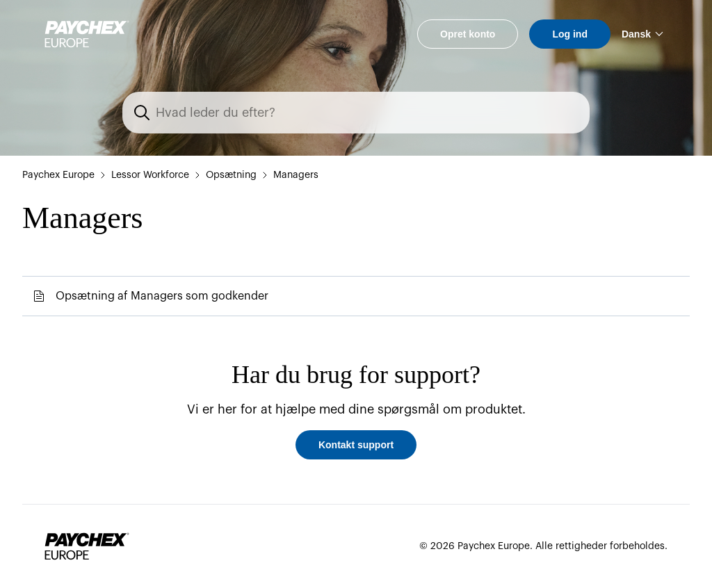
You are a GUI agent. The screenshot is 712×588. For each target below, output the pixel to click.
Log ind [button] (570, 34)
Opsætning (231, 175)
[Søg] (364, 113)
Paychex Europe (58, 175)
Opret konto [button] (468, 34)
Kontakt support (356, 445)
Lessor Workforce (150, 175)
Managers (296, 175)
